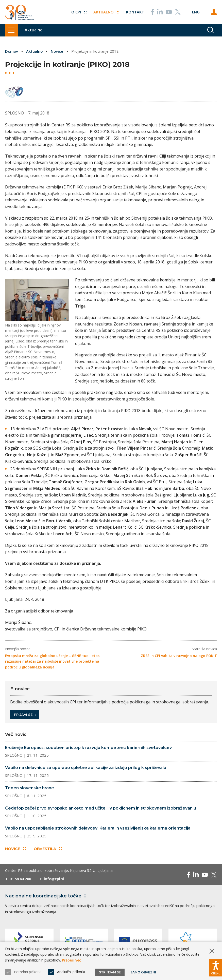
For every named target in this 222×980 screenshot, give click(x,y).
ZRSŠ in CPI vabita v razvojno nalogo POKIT (179, 656)
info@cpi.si (56, 879)
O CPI (78, 11)
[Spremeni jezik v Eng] (196, 11)
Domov (12, 51)
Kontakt (135, 11)
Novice (58, 51)
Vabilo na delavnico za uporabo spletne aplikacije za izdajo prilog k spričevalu (86, 768)
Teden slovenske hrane (30, 788)
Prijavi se (25, 715)
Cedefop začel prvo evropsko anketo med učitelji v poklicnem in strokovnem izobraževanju (101, 808)
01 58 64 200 (21, 879)
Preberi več (71, 960)
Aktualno (106, 11)
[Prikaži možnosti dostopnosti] (216, 967)
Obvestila (48, 849)
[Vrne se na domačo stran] (19, 12)
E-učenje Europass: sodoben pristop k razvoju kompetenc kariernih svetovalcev (88, 747)
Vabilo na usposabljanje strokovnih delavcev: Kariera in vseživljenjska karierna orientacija (98, 828)
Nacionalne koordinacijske (46, 896)
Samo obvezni (143, 972)
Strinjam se (110, 972)
